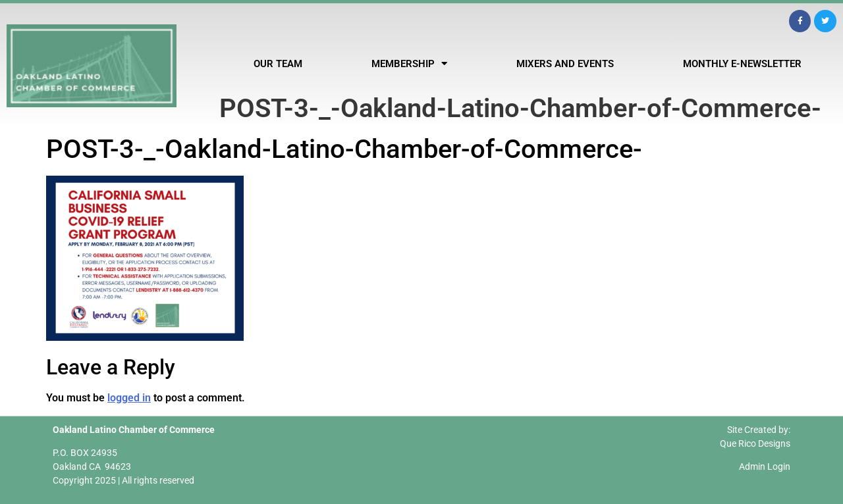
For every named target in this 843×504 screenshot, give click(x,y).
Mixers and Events (565, 64)
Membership (409, 63)
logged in (129, 398)
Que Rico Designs (755, 443)
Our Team (278, 64)
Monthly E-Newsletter (742, 64)
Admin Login (765, 466)
